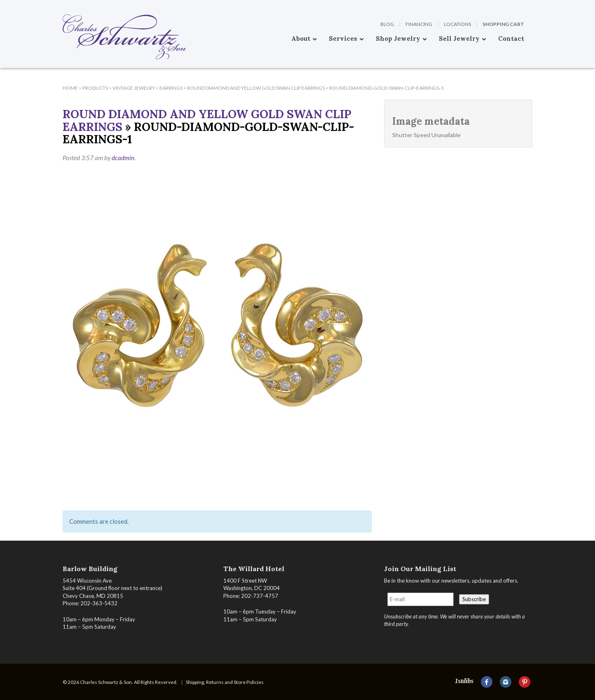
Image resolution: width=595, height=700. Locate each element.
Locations (457, 24)
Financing (419, 24)
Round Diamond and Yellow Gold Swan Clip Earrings (207, 120)
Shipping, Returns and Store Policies (225, 682)
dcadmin (123, 158)
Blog (387, 24)
